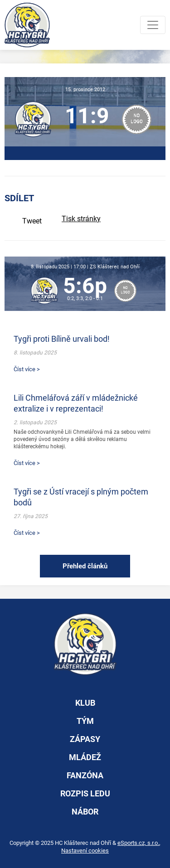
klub (85, 703)
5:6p (85, 286)
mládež (85, 757)
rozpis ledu (85, 793)
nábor (85, 812)
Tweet (32, 221)
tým (85, 721)
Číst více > (27, 369)
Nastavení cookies (85, 851)
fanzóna (85, 775)
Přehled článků (85, 566)
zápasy (85, 739)
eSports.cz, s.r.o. (138, 843)
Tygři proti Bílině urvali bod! (62, 339)
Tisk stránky (81, 219)
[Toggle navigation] (153, 25)
